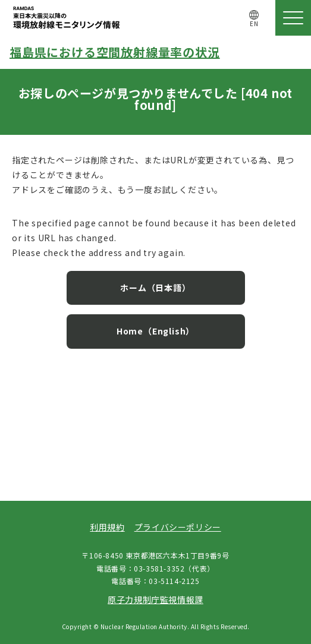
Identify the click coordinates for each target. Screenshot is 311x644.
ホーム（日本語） (155, 288)
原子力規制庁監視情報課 (155, 599)
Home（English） (155, 331)
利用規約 (107, 527)
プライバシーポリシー (178, 527)
